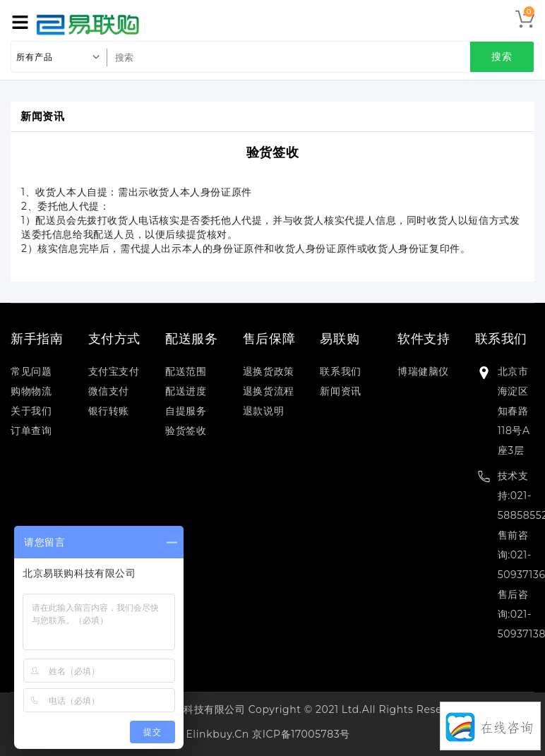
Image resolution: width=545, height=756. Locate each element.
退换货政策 (269, 371)
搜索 (502, 56)
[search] (317, 57)
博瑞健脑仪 (423, 371)
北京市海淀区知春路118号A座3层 (514, 411)
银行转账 (109, 411)
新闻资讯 (340, 391)
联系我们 (340, 371)
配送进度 (186, 391)
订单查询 (31, 431)
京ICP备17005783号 (301, 734)
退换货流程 (269, 391)
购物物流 (31, 391)
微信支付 (109, 391)
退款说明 (263, 411)
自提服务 (186, 411)
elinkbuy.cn (217, 734)
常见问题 (31, 371)
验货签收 (272, 152)
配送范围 (186, 371)
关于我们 (31, 411)
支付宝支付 (114, 371)
